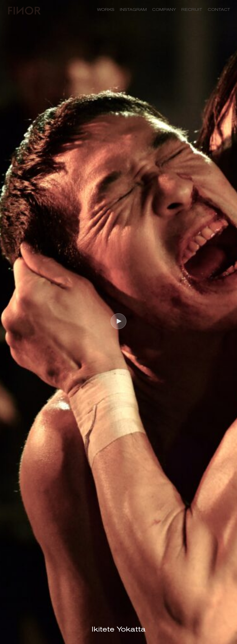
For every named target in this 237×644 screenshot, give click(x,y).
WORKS (106, 9)
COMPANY (164, 9)
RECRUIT (192, 9)
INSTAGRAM (133, 9)
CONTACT (219, 9)
